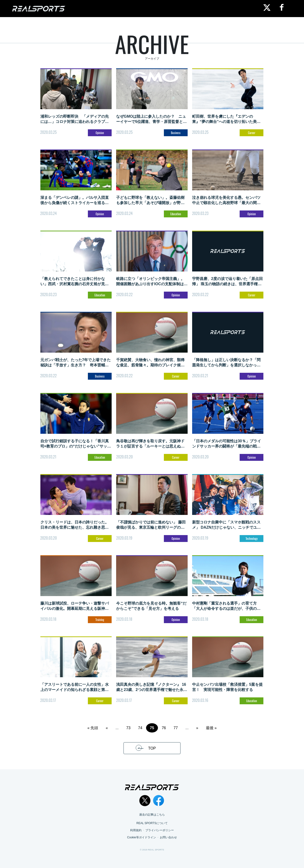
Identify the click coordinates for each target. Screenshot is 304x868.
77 (176, 728)
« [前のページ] (107, 728)
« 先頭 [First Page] (93, 728)
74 (140, 728)
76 (164, 728)
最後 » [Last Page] (211, 728)
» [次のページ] (197, 728)
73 (128, 728)
